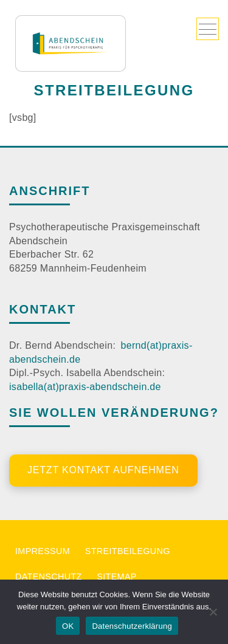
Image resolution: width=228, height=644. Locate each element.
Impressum (43, 551)
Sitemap (116, 577)
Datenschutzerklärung (132, 626)
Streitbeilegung (128, 551)
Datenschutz (49, 577)
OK (68, 626)
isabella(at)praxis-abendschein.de (85, 387)
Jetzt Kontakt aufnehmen (103, 470)
